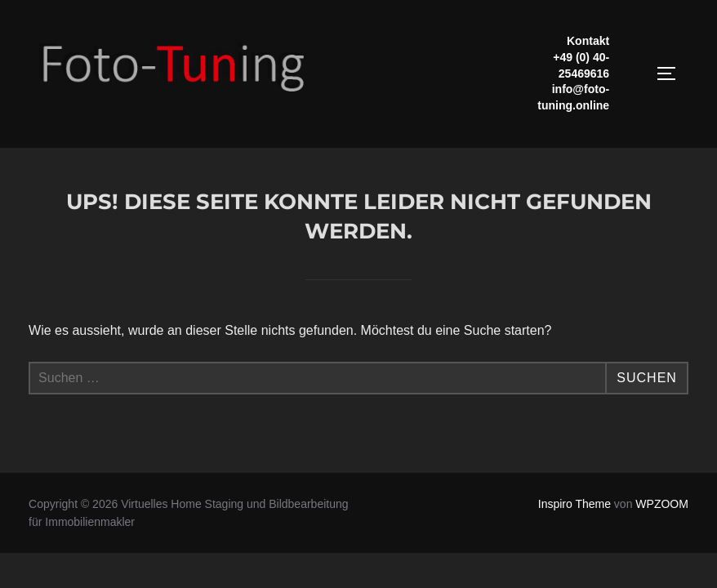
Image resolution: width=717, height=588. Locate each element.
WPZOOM (662, 504)
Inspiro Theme (574, 504)
